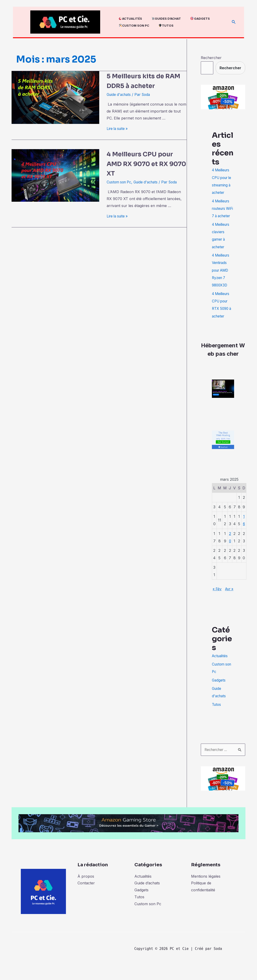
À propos (86, 889)
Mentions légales (206, 889)
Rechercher (211, 58)
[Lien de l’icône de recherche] (234, 22)
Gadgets (219, 693)
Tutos (217, 717)
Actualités (220, 669)
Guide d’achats (147, 895)
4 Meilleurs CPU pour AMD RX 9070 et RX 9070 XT (147, 163)
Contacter (86, 895)
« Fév (218, 594)
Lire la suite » (118, 129)
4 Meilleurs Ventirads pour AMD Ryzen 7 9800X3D (222, 276)
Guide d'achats (120, 94)
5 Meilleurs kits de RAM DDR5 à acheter (146, 81)
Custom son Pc (120, 182)
